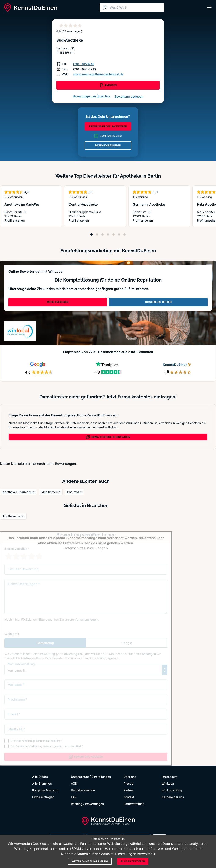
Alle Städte (40, 777)
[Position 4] (108, 234)
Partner (129, 790)
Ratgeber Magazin (45, 790)
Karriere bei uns (173, 797)
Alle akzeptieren (133, 861)
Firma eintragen (43, 797)
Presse (128, 783)
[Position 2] (97, 234)
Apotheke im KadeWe (22, 204)
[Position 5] (114, 234)
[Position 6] (119, 234)
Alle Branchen (42, 783)
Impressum (169, 777)
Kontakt (129, 797)
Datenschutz (80, 777)
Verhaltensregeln (83, 790)
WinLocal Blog (172, 790)
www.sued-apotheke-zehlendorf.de (98, 74)
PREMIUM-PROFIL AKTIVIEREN (108, 126)
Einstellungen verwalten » (135, 854)
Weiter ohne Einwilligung (90, 861)
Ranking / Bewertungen (87, 804)
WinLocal (168, 783)
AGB (74, 783)
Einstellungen (101, 777)
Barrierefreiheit (134, 804)
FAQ (74, 797)
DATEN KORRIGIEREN (108, 145)
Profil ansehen (20, 221)
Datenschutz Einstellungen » (86, 548)
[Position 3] (102, 234)
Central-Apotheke (83, 204)
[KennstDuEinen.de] (31, 8)
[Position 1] (91, 234)
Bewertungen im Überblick (92, 96)
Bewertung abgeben (129, 96)
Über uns (130, 777)
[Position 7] (125, 234)
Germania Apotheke (149, 204)
